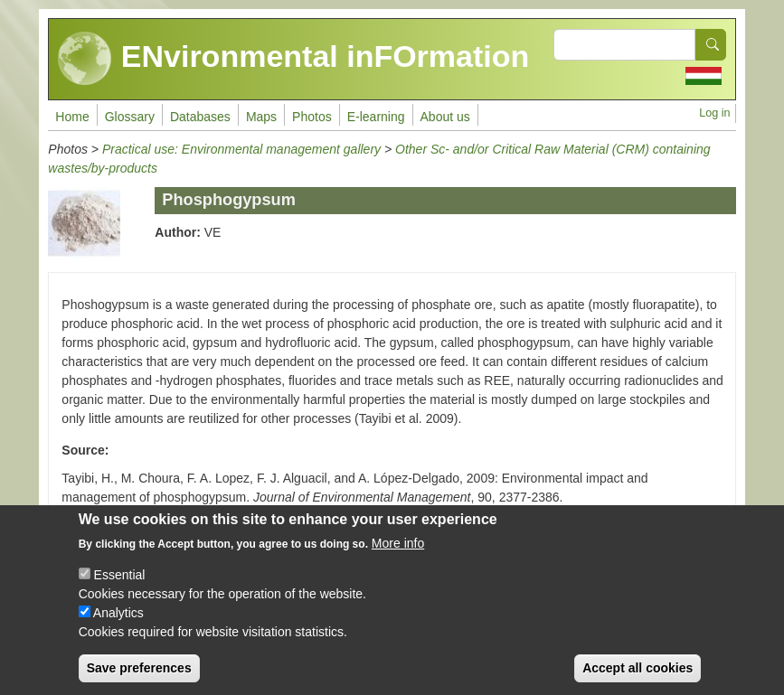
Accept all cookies (638, 675)
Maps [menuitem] (261, 117)
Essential (120, 582)
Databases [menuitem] (200, 117)
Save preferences (139, 675)
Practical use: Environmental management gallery (241, 149)
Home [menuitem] (72, 117)
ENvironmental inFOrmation (293, 59)
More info (398, 550)
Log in (714, 113)
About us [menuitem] (445, 117)
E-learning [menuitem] (376, 117)
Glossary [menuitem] (130, 117)
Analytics (118, 620)
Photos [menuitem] (312, 117)
